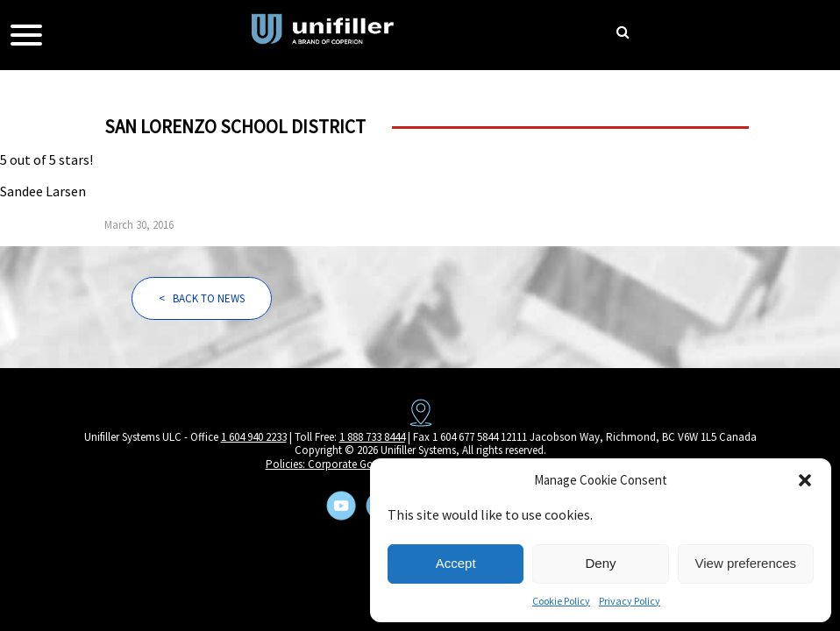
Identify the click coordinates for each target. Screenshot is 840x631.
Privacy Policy (630, 601)
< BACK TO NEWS (202, 298)
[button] (805, 480)
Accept (456, 563)
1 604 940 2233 (254, 437)
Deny (600, 563)
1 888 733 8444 (372, 437)
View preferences (746, 563)
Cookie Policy (561, 601)
